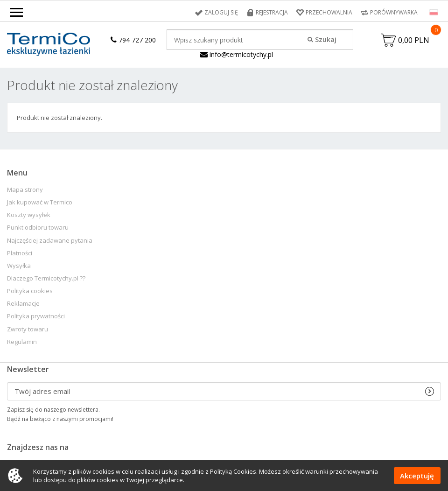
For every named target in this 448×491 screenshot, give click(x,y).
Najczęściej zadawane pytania (50, 241)
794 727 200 (133, 40)
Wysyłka (19, 266)
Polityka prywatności (36, 316)
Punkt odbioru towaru (38, 228)
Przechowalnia (329, 12)
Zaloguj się (221, 12)
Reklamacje (23, 304)
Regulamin (22, 342)
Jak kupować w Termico (40, 202)
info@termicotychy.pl (237, 54)
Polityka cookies (30, 291)
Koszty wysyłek (29, 215)
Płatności (20, 253)
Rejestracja (272, 12)
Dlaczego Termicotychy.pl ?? (46, 278)
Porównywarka (394, 12)
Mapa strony (25, 190)
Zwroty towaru (28, 329)
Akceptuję (417, 476)
